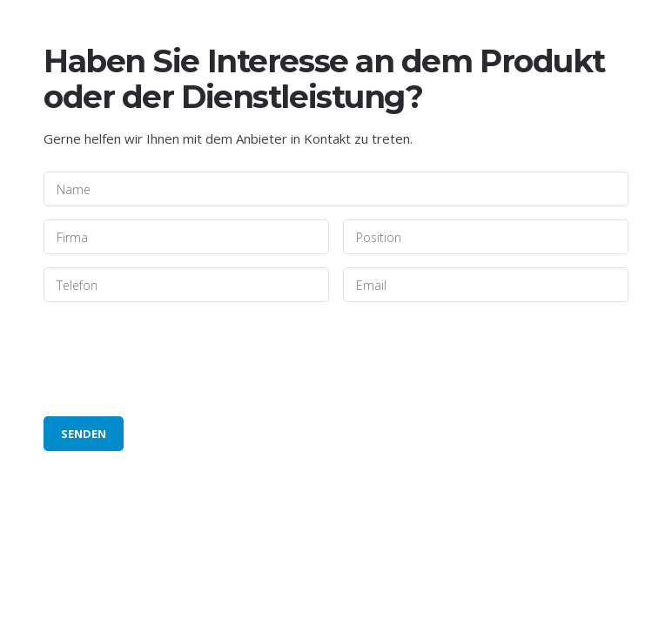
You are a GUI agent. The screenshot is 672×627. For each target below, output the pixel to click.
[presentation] (176, 360)
